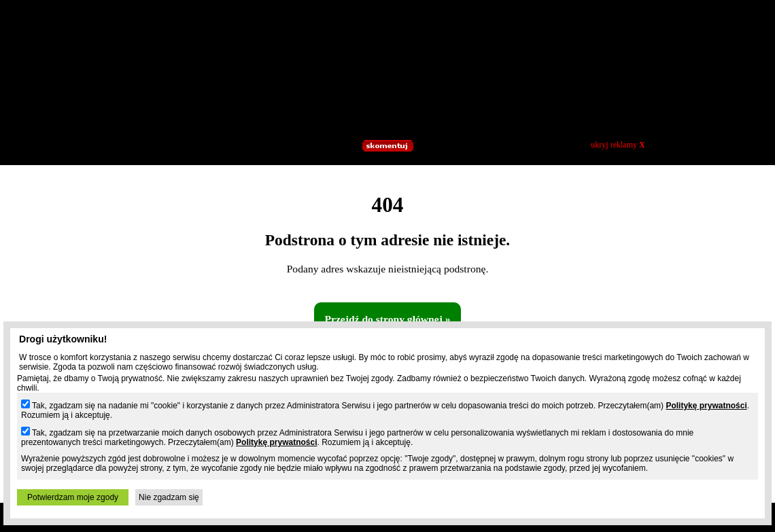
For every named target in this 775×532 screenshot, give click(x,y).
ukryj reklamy (618, 145)
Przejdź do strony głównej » (387, 319)
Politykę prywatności (706, 406)
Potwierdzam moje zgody (73, 497)
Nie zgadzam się (169, 497)
